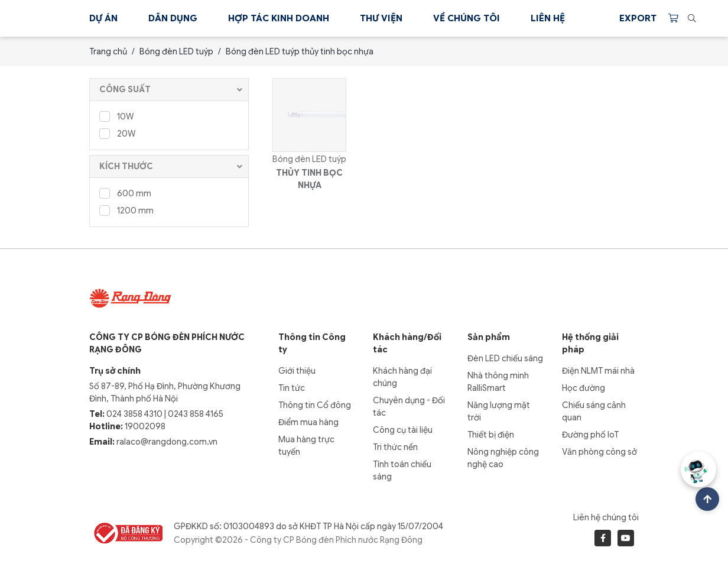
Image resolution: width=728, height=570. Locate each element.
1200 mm (126, 210)
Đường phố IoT (590, 435)
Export (638, 18)
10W (117, 116)
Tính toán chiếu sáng (402, 470)
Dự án (103, 18)
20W (118, 133)
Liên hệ (548, 18)
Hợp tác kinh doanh (279, 18)
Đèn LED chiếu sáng (505, 358)
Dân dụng (173, 18)
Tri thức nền (395, 447)
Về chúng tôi (467, 18)
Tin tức (292, 388)
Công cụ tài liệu (403, 430)
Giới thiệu (297, 371)
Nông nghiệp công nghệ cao (503, 458)
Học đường (584, 388)
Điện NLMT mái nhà (598, 371)
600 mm (125, 193)
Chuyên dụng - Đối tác (409, 407)
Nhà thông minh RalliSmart (498, 382)
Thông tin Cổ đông (315, 405)
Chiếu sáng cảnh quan (594, 411)
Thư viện (381, 18)
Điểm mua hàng (308, 422)
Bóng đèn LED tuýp (176, 51)
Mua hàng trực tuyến (306, 446)
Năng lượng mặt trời (499, 411)
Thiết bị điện (491, 435)
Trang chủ (108, 51)
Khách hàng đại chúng (402, 377)
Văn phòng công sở (599, 452)
